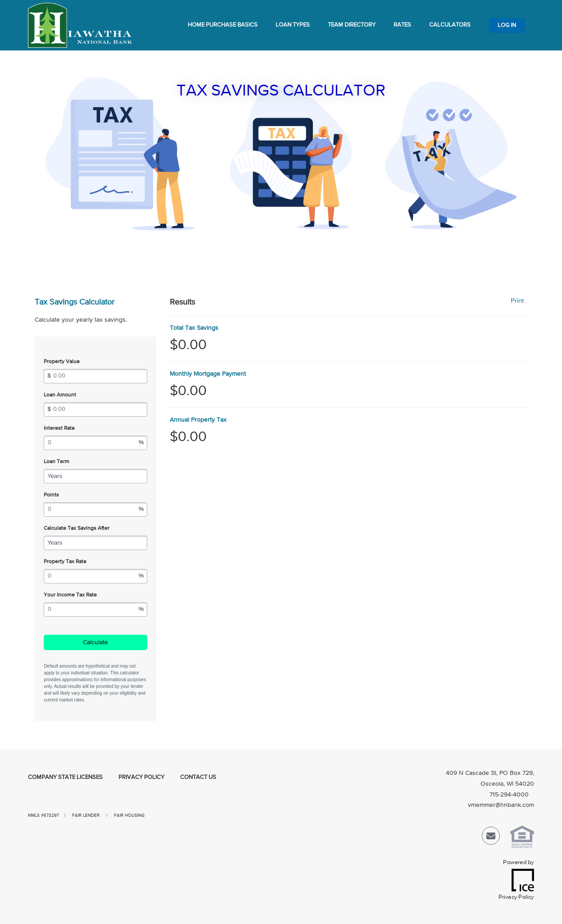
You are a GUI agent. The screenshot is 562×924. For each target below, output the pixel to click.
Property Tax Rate (65, 562)
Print (517, 301)
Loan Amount (60, 395)
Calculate (95, 642)
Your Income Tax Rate (70, 595)
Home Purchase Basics (223, 25)
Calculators (450, 25)
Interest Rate (59, 428)
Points (51, 495)
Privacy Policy (141, 777)
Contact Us (198, 777)
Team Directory (352, 25)
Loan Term (57, 462)
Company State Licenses (65, 777)
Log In (507, 25)
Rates (402, 25)
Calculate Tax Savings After (77, 528)
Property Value (62, 362)
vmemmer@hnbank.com (501, 805)
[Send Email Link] (491, 838)
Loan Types (293, 25)
